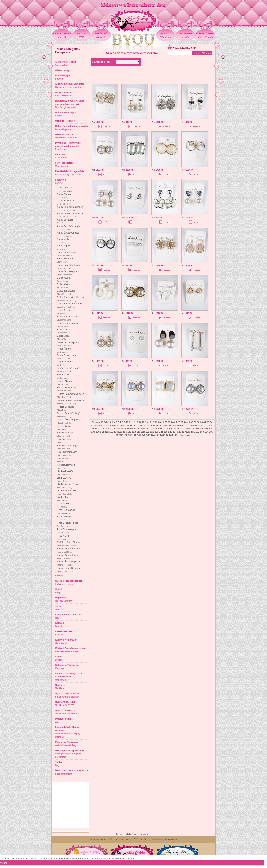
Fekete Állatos (64, 383)
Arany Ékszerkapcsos (68, 234)
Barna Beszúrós (65, 260)
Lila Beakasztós (65, 473)
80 (109, 429)
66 (186, 425)
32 (198, 422)
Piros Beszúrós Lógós (68, 524)
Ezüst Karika (63, 331)
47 (124, 425)
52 (141, 425)
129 (184, 432)
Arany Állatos (64, 196)
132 (197, 432)
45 (118, 425)
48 (128, 425)
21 (163, 422)
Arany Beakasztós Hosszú (71, 208)
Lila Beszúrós (64, 479)
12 (133, 422)
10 (127, 422)
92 (148, 429)
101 (179, 429)
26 (179, 422)
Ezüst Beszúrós (65, 312)
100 (174, 429)
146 (162, 435)
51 (137, 425)
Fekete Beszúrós (66, 408)
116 (125, 432)
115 (120, 432)
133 (202, 432)
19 (156, 422)
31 (195, 422)
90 (141, 429)
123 (157, 432)
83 (119, 429)
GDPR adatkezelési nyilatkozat (163, 840)
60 (167, 425)
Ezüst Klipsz (63, 337)
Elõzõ (104, 422)
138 (125, 435)
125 (166, 432)
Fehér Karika (64, 376)
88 (135, 429)
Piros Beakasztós (66, 511)
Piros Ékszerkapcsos (68, 531)
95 (157, 429)
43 (111, 425)
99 (170, 429)
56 (154, 425)
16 (146, 422)
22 (166, 422)
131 (193, 432)
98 (167, 429)
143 (148, 435)
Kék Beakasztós (65, 434)
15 (143, 422)
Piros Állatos (63, 505)
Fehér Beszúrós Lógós (69, 370)
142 (144, 435)
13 (137, 422)
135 (211, 432)
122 (152, 432)
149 (175, 435)
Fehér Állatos (64, 350)
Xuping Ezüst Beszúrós (69, 569)
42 (108, 425)
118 (134, 432)
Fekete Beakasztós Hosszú (71, 395)
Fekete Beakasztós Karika (70, 402)
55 (150, 425)
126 (170, 432)
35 (208, 422)
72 (205, 425)
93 (151, 429)
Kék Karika (63, 460)
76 (96, 429)
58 (160, 425)
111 (102, 432)
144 (153, 435)
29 (188, 422)
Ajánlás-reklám (65, 189)
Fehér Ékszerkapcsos (68, 344)
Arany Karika (64, 241)
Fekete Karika (64, 428)
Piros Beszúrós (65, 518)
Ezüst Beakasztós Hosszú (70, 299)
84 (122, 429)
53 (144, 425)
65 (183, 425)
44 (115, 425)
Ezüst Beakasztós (66, 292)
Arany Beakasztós (66, 202)
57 (157, 425)
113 (111, 432)
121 (147, 432)
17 (150, 422)
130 (188, 432)
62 (173, 425)
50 (134, 425)
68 (192, 425)
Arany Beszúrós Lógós (69, 228)
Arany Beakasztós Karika (70, 215)
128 (179, 432)
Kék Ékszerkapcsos (67, 453)
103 (188, 429)
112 (107, 432)
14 (140, 422)
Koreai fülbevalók (66, 466)
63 (176, 425)
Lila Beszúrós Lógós (67, 486)
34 (205, 422)
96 (161, 429)
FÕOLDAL (95, 840)
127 (175, 432)
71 (202, 425)
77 (99, 429)
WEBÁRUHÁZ (107, 840)
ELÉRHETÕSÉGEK (133, 840)
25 (176, 422)
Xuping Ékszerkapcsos (69, 563)
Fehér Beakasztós (66, 357)
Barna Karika (64, 279)
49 (131, 425)
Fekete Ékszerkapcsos (69, 421)
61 (170, 425)
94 (154, 429)
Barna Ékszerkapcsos (68, 273)
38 (95, 425)
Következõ (184, 435)
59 (163, 425)
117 (129, 432)
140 (135, 435)
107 (206, 429)
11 (130, 422)
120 (143, 432)
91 (145, 429)
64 (179, 425)
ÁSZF (146, 840)
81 (112, 429)
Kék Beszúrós (64, 441)
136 (116, 435)
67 (189, 425)
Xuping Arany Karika (67, 557)
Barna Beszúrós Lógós (69, 266)
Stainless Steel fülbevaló (70, 544)
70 (199, 425)
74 (212, 425)
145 (157, 435)
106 (202, 429)
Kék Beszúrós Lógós (68, 447)
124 (161, 432)
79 (106, 429)
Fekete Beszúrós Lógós (69, 415)
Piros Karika (63, 537)
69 (196, 425)
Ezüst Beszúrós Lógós (68, 318)
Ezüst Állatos (64, 286)
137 (121, 435)
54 (147, 425)
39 (99, 425)
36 (211, 422)
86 (128, 429)
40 (102, 425)
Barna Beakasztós (66, 254)
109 (93, 432)
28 (185, 422)
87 (132, 429)
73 (209, 425)
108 (211, 429)
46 (121, 425)
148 (171, 435)
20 (159, 422)
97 (164, 429)
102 (183, 429)
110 (98, 432)
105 (197, 429)
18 (153, 422)
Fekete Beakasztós (67, 389)
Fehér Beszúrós (65, 363)
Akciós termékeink (65, 63)
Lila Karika (62, 499)
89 (138, 429)
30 (192, 422)
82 (115, 429)
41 (105, 425)
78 (102, 429)
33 (202, 422)
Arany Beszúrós (65, 221)
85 (125, 429)
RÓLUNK (119, 840)
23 (169, 422)
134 (207, 432)
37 (92, 425)
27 (182, 422)
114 (116, 432)
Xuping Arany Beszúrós (69, 550)
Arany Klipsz (63, 247)
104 (193, 429)
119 (139, 432)
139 (130, 435)
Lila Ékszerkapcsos (67, 492)
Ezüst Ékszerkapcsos (68, 324)
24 (172, 422)
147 (166, 435)
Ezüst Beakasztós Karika (70, 305)
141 (139, 435)
